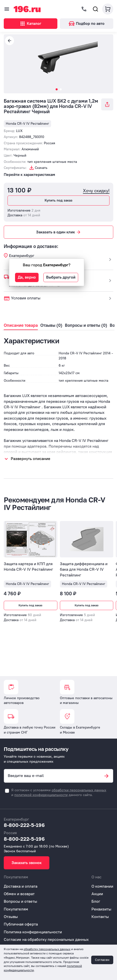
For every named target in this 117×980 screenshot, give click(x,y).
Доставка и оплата (21, 886)
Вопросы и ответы (20, 901)
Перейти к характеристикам (29, 175)
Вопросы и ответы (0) (86, 325)
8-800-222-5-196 (24, 825)
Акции (97, 894)
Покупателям (16, 909)
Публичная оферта (21, 924)
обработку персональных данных (47, 949)
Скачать (41, 168)
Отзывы (11, 917)
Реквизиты (101, 909)
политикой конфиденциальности (41, 795)
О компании (102, 886)
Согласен (102, 960)
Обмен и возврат (19, 894)
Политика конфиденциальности (33, 932)
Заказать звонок (27, 863)
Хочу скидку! (96, 191)
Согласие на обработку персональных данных (46, 939)
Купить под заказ (58, 200)
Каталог (30, 24)
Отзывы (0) (51, 325)
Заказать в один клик (59, 232)
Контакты (100, 917)
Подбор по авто (87, 23)
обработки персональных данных (79, 790)
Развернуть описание (31, 459)
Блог (96, 901)
